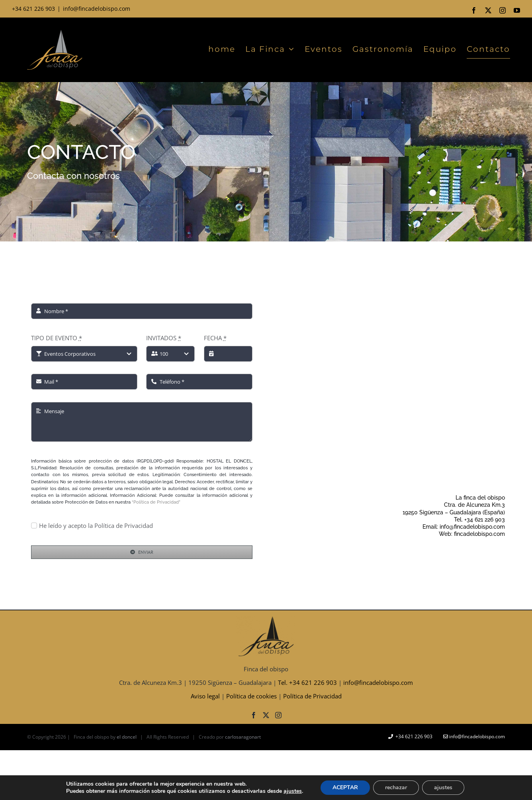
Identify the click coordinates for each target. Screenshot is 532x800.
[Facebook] (254, 715)
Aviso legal (205, 696)
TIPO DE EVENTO (57, 338)
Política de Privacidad (312, 696)
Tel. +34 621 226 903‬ (307, 682)
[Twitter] (266, 715)
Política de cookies (251, 696)
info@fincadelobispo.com (97, 9)
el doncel (127, 737)
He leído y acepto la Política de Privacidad (96, 525)
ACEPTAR (345, 787)
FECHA (215, 338)
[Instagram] (278, 715)
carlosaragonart (243, 737)
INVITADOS (164, 338)
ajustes (293, 791)
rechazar (396, 787)
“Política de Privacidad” (156, 502)
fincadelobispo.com (479, 534)
